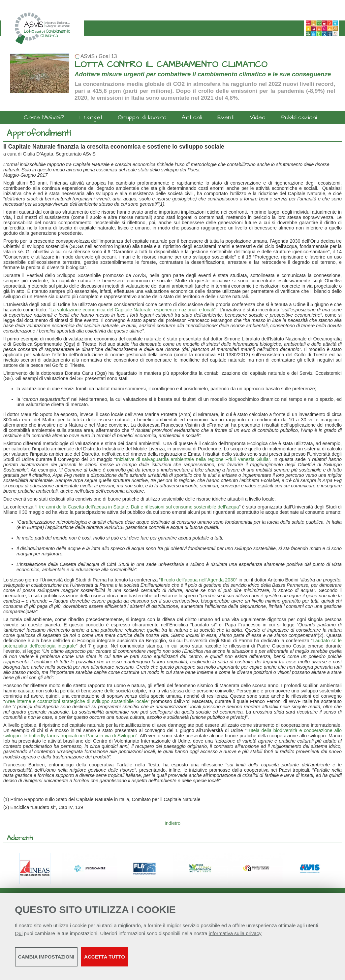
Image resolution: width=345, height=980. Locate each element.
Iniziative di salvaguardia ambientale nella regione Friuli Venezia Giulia (192, 459)
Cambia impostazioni (67, 960)
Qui (19, 937)
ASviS (88, 56)
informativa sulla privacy (235, 937)
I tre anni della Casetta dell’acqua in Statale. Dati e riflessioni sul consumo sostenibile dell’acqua (138, 507)
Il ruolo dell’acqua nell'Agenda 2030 (198, 580)
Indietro (172, 823)
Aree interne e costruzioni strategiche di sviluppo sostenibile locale (76, 701)
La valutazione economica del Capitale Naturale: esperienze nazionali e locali (132, 310)
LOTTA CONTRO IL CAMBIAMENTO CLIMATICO (171, 65)
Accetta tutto (186, 960)
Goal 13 (108, 56)
